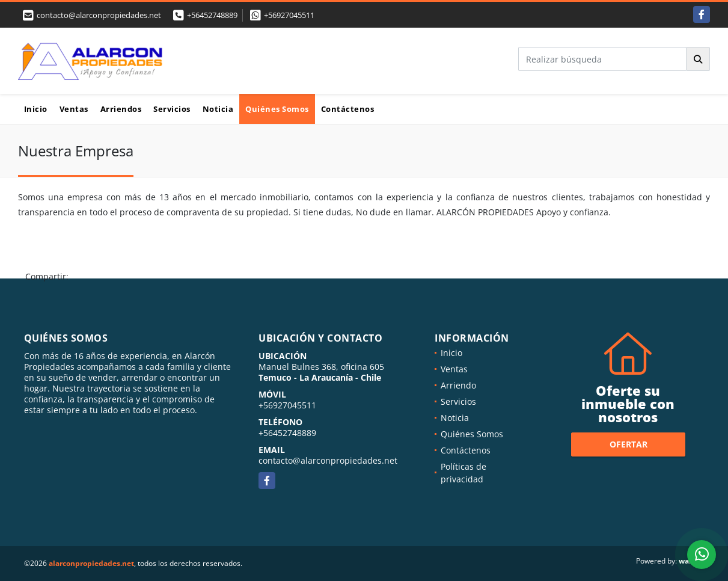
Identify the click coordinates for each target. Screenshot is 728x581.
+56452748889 (212, 15)
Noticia (218, 109)
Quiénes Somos (277, 109)
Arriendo (458, 385)
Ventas (74, 109)
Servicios (172, 109)
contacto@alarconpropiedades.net (328, 460)
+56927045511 (289, 15)
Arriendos (121, 109)
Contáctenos (348, 109)
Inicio (36, 109)
